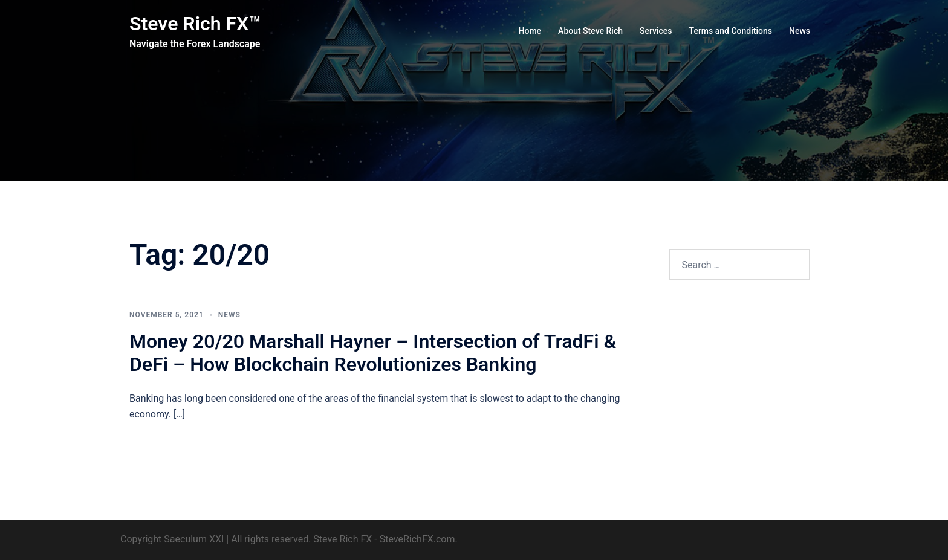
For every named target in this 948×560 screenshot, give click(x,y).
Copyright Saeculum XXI (172, 539)
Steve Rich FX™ (195, 24)
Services (656, 31)
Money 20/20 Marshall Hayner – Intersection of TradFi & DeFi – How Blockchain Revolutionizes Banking (373, 353)
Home (530, 31)
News (800, 31)
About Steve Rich (590, 31)
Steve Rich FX (343, 539)
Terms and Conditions (731, 31)
